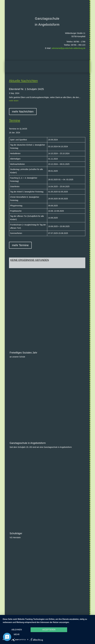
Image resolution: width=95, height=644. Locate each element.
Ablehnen (16, 634)
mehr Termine (20, 245)
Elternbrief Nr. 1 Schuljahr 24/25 (26, 89)
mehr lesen (14, 101)
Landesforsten (17, 495)
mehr (79, 634)
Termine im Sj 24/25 (18, 129)
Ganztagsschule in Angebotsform (28, 404)
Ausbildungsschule (20, 574)
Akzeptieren (48, 634)
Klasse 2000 (16, 550)
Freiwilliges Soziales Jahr (23, 329)
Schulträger (16, 443)
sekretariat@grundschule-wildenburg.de (68, 48)
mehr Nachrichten (23, 112)
